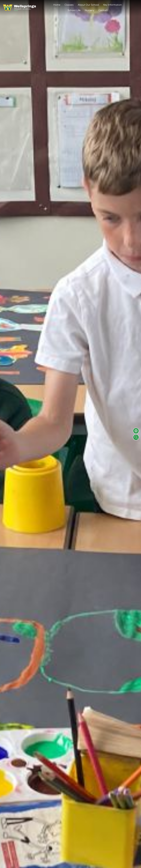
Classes (69, 5)
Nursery (89, 10)
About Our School (88, 5)
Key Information (113, 5)
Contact (103, 10)
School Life (74, 10)
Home (57, 5)
